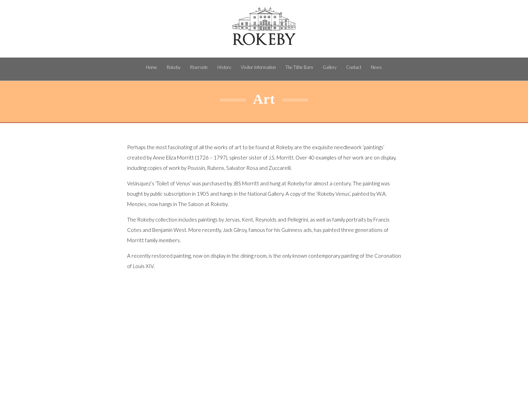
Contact (354, 67)
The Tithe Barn (299, 67)
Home (152, 67)
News (376, 67)
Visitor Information (258, 67)
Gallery (330, 67)
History (224, 67)
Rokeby (174, 67)
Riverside (199, 67)
